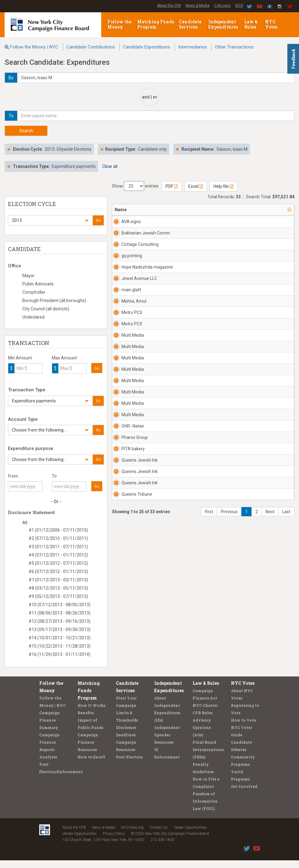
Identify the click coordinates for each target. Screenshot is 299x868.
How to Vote (243, 728)
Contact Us (159, 835)
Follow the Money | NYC (34, 47)
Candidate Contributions (91, 47)
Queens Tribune (129, 651)
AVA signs (131, 222)
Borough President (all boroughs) (54, 300)
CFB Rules (203, 720)
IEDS (239, 6)
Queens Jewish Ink (132, 598)
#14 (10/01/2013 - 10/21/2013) (59, 638)
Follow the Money (119, 24)
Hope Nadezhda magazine (131, 298)
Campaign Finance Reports (50, 750)
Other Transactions (234, 47)
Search (26, 131)
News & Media (197, 6)
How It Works (92, 713)
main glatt (131, 333)
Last (286, 671)
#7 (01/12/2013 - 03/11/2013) (58, 580)
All (25, 523)
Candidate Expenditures (147, 47)
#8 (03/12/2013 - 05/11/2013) (58, 588)
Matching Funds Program (155, 24)
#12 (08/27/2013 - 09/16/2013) (59, 621)
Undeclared (33, 317)
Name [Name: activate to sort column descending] (121, 210)
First (209, 671)
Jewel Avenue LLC (135, 318)
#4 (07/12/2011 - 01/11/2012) (58, 555)
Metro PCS (132, 368)
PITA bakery (133, 578)
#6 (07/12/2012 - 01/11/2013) (58, 572)
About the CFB (169, 6)
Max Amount (64, 358)
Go (98, 220)
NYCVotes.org (132, 835)
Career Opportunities (190, 835)
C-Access (222, 6)
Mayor (29, 276)
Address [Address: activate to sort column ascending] (165, 210)
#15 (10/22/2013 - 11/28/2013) (59, 646)
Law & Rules (251, 24)
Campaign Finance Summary (50, 728)
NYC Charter (205, 713)
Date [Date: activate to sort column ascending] (245, 210)
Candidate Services (190, 24)
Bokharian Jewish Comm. (136, 242)
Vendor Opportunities (79, 841)
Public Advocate (38, 284)
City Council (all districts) (46, 309)
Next (270, 671)
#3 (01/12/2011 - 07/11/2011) (58, 547)
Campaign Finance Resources (88, 750)
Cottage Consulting (132, 260)
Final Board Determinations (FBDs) (208, 757)
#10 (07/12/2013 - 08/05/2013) (59, 605)
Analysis (48, 765)
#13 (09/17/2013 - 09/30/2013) (59, 630)
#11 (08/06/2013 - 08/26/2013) (59, 613)
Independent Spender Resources (167, 742)
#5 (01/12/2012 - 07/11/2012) (58, 563)
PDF (172, 186)
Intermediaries (193, 47)
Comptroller (34, 292)
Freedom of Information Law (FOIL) (205, 809)
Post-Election (129, 765)
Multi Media (133, 403)
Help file (223, 186)
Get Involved (244, 794)
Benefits (86, 720)
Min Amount (20, 358)
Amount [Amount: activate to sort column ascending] (277, 210)
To (54, 476)
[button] (50, 220)
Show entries (135, 186)
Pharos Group (135, 560)
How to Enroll (91, 765)
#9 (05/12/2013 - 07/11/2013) (58, 596)
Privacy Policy (114, 841)
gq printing (132, 274)
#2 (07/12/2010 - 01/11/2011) (58, 538)
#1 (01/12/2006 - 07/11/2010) (58, 530)
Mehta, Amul (134, 350)
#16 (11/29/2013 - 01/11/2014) (59, 654)
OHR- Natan (133, 543)
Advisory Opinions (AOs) (202, 735)
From (13, 476)
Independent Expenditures (223, 24)
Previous (229, 671)
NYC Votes (272, 24)
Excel (196, 186)
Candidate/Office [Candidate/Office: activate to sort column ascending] (211, 210)
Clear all (110, 166)
